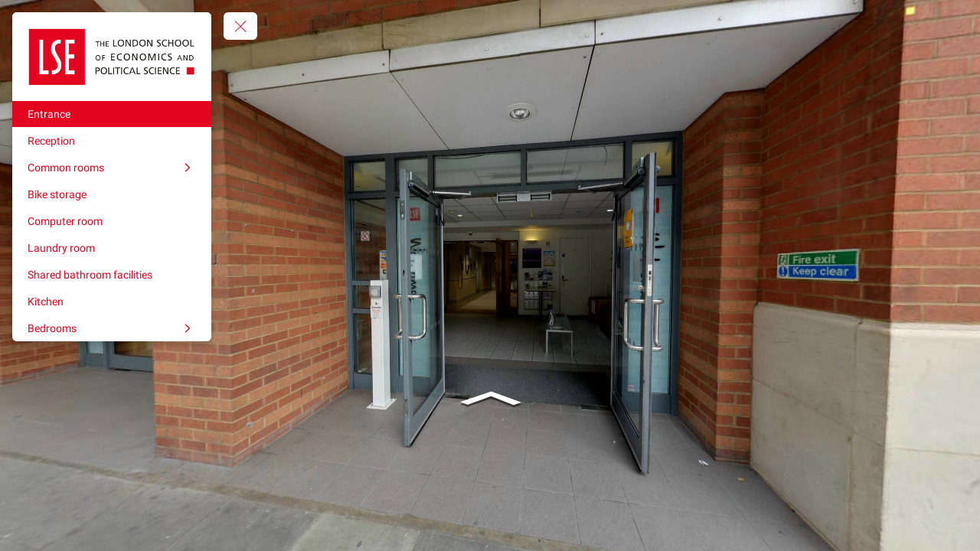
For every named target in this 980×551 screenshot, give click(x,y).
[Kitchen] (112, 302)
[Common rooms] (112, 168)
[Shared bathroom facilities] (112, 275)
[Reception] (112, 141)
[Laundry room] (112, 248)
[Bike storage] (112, 194)
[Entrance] (112, 114)
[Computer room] (112, 221)
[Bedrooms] (112, 328)
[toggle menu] (240, 26)
